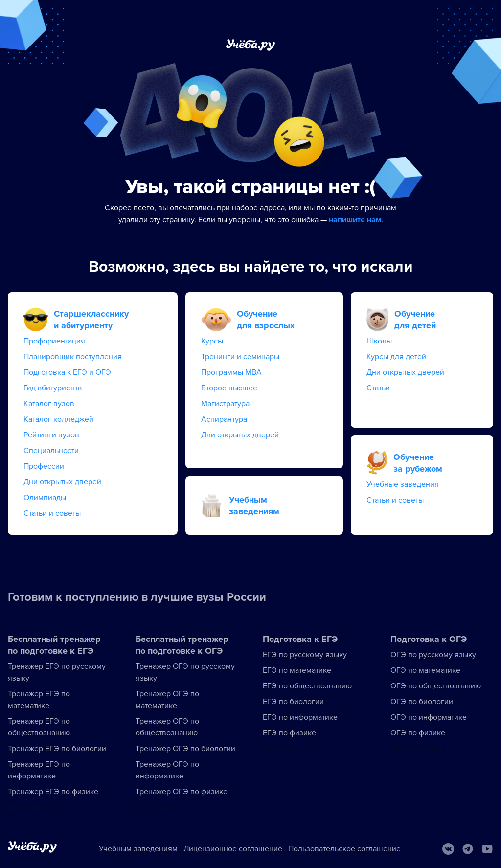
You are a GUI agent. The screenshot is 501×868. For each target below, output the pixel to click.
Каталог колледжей (58, 419)
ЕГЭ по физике (289, 733)
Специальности (51, 451)
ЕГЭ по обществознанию (307, 686)
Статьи (378, 388)
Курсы (212, 341)
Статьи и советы (52, 513)
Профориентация (54, 341)
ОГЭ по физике (418, 733)
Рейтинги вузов (51, 435)
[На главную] (32, 849)
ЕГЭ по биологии (293, 702)
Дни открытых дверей (62, 482)
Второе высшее (229, 388)
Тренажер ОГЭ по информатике (167, 770)
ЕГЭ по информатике (300, 717)
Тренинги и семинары (240, 357)
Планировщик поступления (73, 357)
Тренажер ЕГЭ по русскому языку (57, 672)
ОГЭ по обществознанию (436, 686)
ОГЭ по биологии (422, 702)
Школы (379, 341)
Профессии (44, 466)
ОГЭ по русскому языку (433, 655)
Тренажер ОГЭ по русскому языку (185, 672)
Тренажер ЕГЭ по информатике (39, 770)
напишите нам (355, 220)
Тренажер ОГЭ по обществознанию (167, 727)
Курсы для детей (396, 357)
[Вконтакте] (448, 849)
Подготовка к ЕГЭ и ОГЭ (67, 372)
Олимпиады (45, 498)
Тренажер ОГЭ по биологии (185, 749)
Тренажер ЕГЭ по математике (39, 700)
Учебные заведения (403, 484)
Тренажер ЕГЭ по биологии (57, 749)
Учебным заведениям (138, 849)
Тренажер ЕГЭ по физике (53, 792)
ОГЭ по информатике (429, 717)
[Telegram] (468, 849)
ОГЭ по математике (425, 670)
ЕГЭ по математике (297, 670)
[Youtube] (487, 849)
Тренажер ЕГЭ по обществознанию (39, 727)
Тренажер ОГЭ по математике (167, 700)
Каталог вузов (49, 404)
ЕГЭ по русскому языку (305, 655)
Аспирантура (224, 419)
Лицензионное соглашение (233, 849)
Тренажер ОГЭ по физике (182, 792)
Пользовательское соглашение (344, 849)
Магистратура (225, 404)
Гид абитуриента (53, 388)
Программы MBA (231, 372)
